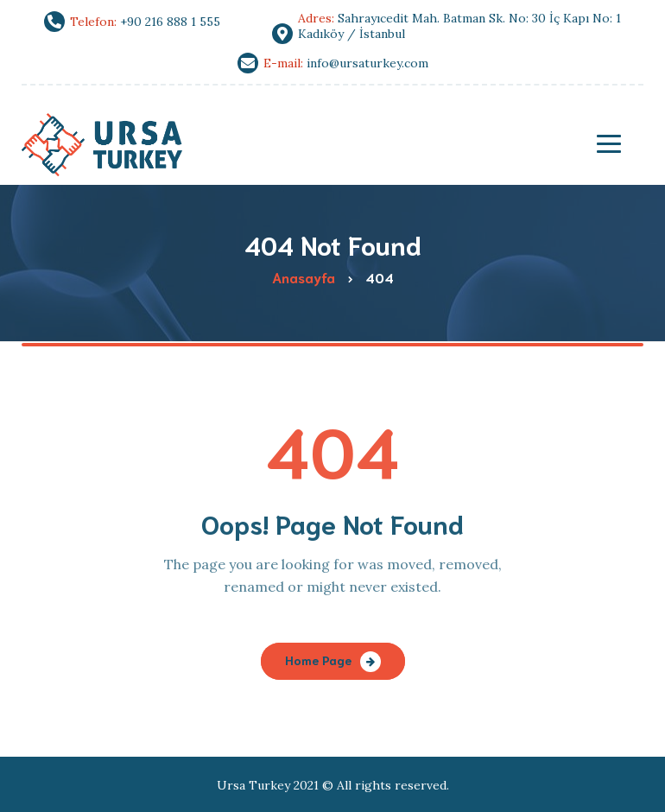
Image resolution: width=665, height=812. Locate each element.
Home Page (318, 660)
